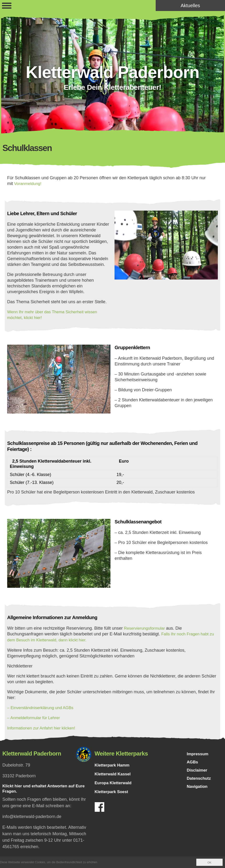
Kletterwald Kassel (114, 773)
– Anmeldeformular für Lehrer (35, 717)
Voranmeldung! (29, 184)
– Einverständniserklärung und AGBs (42, 707)
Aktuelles (190, 6)
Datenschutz (200, 779)
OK (209, 862)
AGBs (193, 762)
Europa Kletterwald (114, 782)
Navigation (198, 788)
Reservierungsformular (146, 628)
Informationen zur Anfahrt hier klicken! (43, 727)
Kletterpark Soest (112, 790)
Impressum (198, 753)
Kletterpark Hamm (113, 764)
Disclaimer (198, 770)
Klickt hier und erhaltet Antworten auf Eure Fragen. (46, 788)
